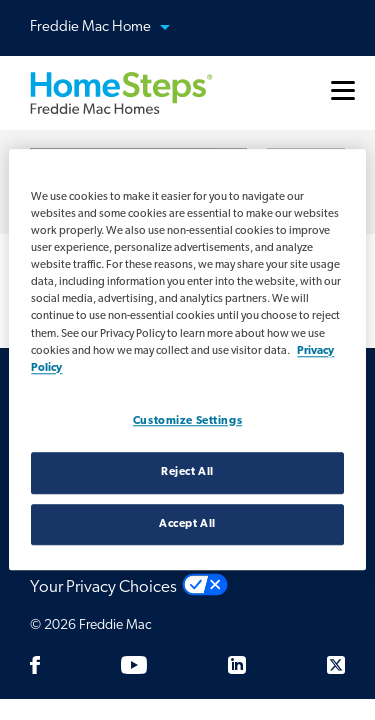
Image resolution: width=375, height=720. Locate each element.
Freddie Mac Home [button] (112, 28)
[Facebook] (35, 665)
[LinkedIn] (237, 665)
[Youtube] (134, 665)
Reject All (187, 472)
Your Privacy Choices (103, 587)
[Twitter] (336, 665)
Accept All (187, 524)
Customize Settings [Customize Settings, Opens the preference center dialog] (187, 421)
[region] (187, 359)
